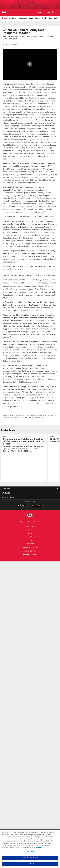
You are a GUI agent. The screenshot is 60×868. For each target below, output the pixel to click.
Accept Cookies (30, 864)
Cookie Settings (30, 564)
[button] (30, 64)
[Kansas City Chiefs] (30, 528)
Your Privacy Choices (30, 560)
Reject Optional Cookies (30, 858)
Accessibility (30, 549)
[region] (30, 849)
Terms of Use (30, 542)
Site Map (30, 553)
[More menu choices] (57, 12)
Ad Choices (30, 556)
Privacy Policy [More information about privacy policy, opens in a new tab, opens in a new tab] (39, 847)
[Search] (53, 12)
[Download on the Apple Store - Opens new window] (22, 518)
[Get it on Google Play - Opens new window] (37, 519)
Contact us (30, 546)
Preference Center (30, 567)
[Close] (57, 833)
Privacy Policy (30, 539)
